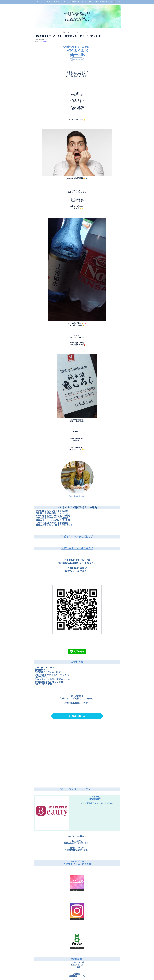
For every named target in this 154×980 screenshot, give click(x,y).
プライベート (45, 42)
